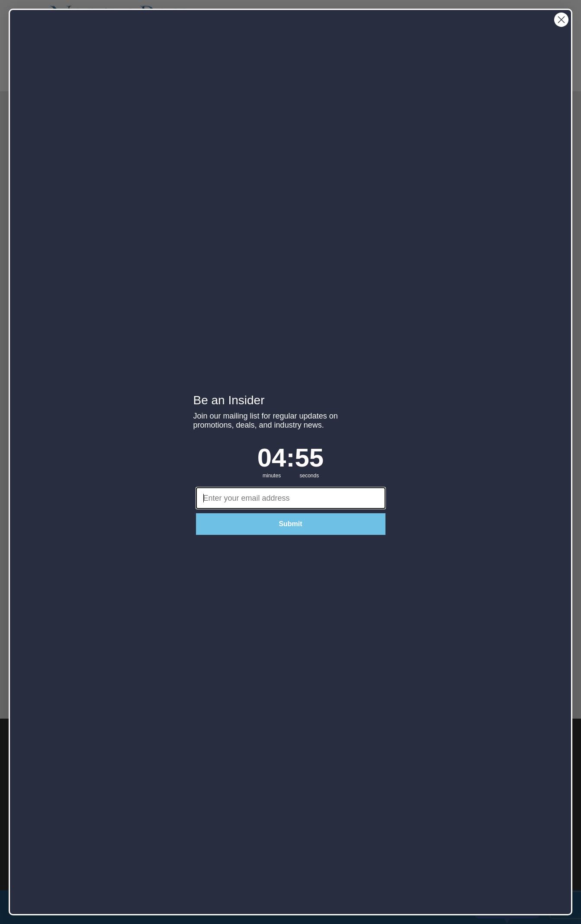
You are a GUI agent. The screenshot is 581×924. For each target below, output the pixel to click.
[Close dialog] (561, 20)
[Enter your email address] (291, 498)
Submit (290, 524)
